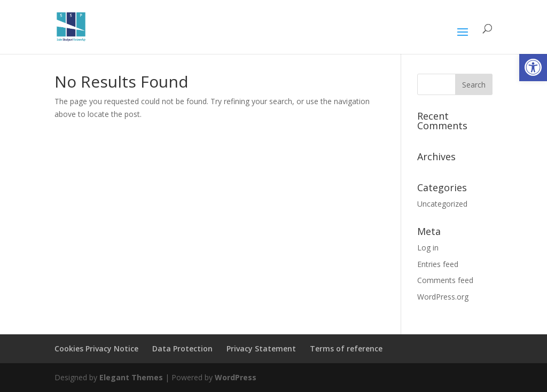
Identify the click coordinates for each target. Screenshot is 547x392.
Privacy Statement (261, 348)
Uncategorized (442, 204)
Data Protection (182, 348)
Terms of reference (346, 348)
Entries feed (438, 264)
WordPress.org (443, 297)
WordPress (236, 377)
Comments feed (445, 280)
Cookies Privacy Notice (96, 348)
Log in (428, 248)
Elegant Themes (131, 377)
